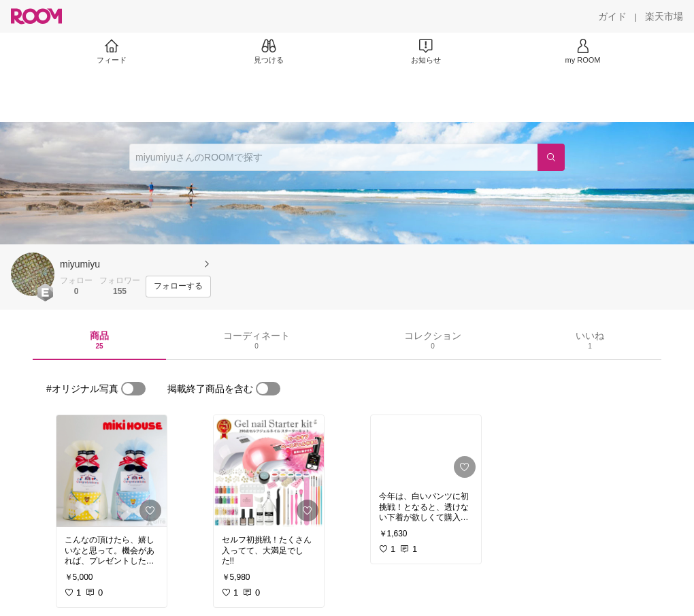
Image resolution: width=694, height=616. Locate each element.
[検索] (551, 157)
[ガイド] (612, 16)
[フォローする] (178, 287)
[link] (112, 471)
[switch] (133, 389)
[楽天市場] (664, 16)
